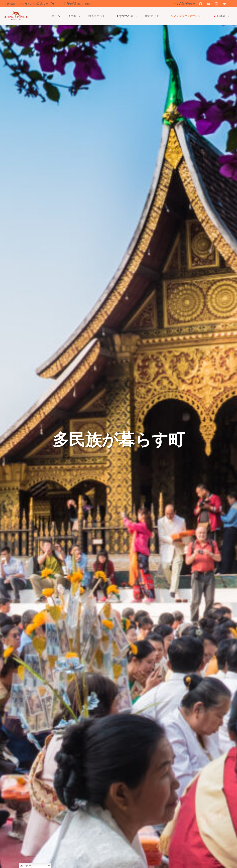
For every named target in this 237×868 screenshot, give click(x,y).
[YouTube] (208, 4)
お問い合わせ (186, 4)
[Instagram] (216, 4)
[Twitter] (224, 4)
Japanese (28, 865)
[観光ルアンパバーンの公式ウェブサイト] (16, 16)
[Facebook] (201, 4)
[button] (232, 4)
